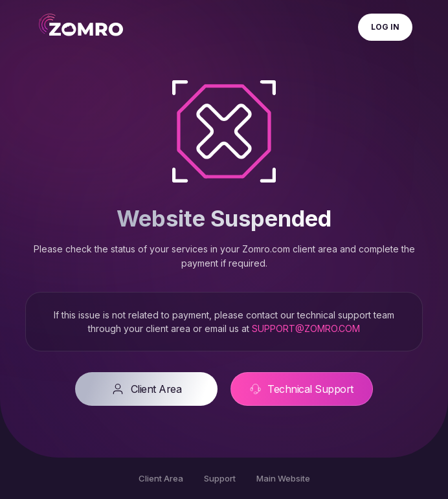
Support (220, 478)
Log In (385, 27)
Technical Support (302, 389)
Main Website (283, 478)
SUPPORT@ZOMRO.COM (306, 328)
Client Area (147, 389)
